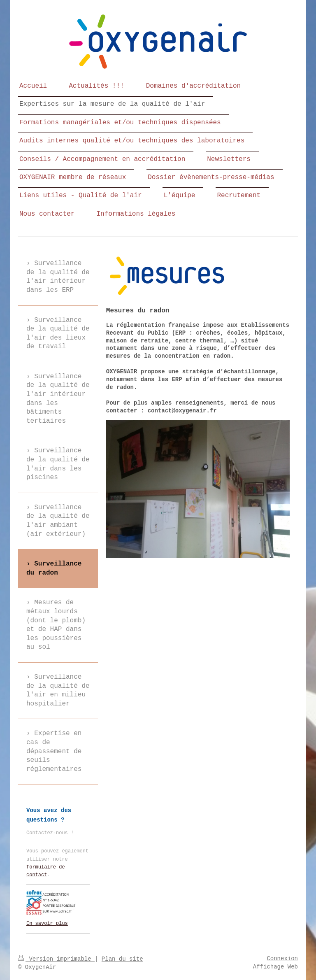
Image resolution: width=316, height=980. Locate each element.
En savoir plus (47, 924)
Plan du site (122, 959)
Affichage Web (275, 967)
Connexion (282, 959)
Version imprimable (56, 959)
